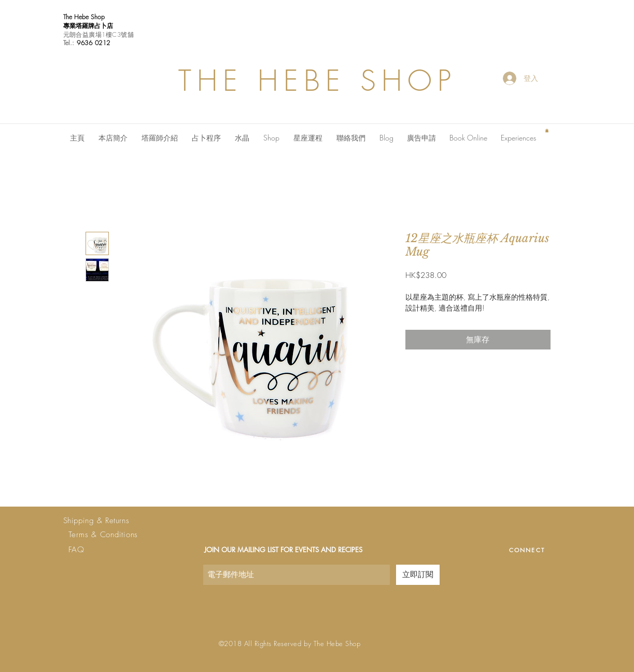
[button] (547, 130)
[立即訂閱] (418, 575)
